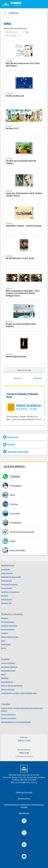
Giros (3, 641)
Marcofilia (5, 678)
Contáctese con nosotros (24, 756)
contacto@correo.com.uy (26, 782)
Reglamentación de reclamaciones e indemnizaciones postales (24, 806)
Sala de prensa (7, 599)
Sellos (3, 674)
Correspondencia (8, 622)
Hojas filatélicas (7, 682)
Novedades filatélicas (9, 667)
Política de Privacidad (24, 792)
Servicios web (6, 603)
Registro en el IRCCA (9, 718)
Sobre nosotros (7, 573)
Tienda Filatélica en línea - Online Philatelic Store (19, 693)
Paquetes (5, 618)
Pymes (11, 444)
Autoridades (6, 569)
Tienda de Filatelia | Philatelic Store (22, 395)
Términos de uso (24, 798)
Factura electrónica (8, 714)
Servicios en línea (8, 629)
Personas (13, 437)
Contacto (4, 596)
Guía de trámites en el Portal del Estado (16, 722)
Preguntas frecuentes (9, 584)
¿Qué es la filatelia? (8, 663)
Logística (4, 633)
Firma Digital (6, 644)
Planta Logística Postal (10, 637)
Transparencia (6, 581)
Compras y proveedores (10, 592)
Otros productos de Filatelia (12, 686)
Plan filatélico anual (8, 671)
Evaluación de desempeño (11, 577)
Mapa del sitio (24, 813)
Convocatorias (6, 588)
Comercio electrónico (9, 626)
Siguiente (37, 378)
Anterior (17, 378)
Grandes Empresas (18, 452)
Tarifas (4, 648)
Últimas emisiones (8, 689)
